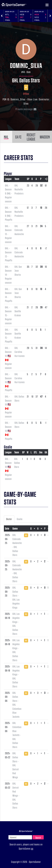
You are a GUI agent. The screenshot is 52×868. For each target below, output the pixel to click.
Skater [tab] (9, 519)
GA (46, 452)
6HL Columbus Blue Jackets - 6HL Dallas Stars (17, 735)
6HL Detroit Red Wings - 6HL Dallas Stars (16, 795)
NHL (6, 137)
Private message (26, 109)
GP (28, 179)
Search (38, 838)
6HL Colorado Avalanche (19, 230)
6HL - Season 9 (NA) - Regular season (9, 193)
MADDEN (45, 137)
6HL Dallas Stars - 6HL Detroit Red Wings (16, 765)
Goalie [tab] (20, 519)
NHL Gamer (14, 5)
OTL (35, 452)
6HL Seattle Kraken (18, 311)
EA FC (18, 137)
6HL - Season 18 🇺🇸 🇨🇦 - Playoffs (9, 431)
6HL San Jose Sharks (18, 271)
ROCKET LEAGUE (31, 137)
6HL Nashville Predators (19, 189)
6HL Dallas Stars (26, 80)
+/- (46, 179)
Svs (41, 452)
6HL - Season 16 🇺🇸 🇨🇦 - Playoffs (9, 382)
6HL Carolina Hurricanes (20, 352)
